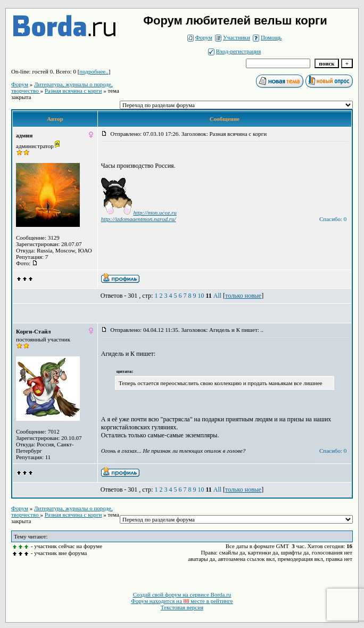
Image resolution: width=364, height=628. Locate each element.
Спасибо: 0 (333, 219)
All (217, 296)
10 (201, 296)
